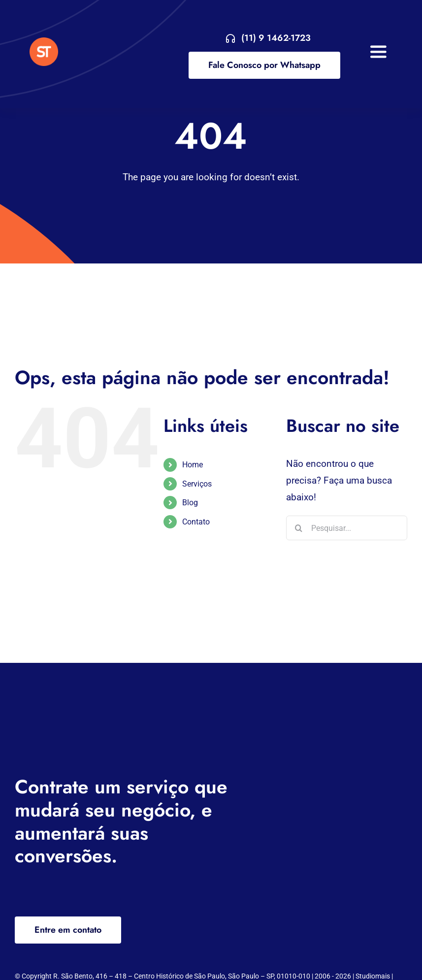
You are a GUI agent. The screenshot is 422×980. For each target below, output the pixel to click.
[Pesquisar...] (347, 528)
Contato (196, 522)
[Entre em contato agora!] (268, 38)
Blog (190, 503)
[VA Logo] (44, 42)
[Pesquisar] (298, 528)
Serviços (197, 484)
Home (193, 465)
